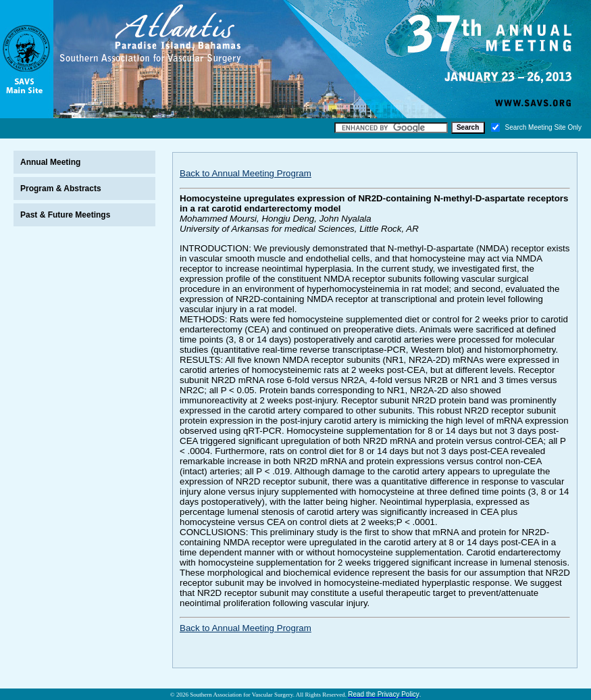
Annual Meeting (50, 162)
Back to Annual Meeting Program (246, 173)
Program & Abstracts (61, 189)
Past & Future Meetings (65, 215)
